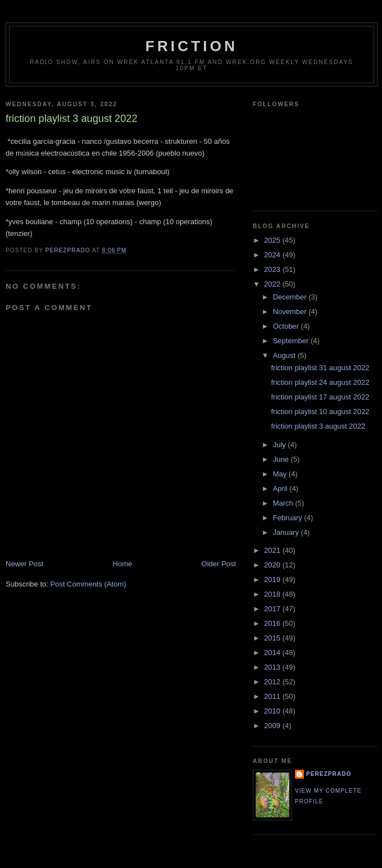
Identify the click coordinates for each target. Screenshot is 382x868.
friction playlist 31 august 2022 (320, 368)
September (292, 341)
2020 (273, 565)
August (285, 355)
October (287, 326)
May (281, 474)
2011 (273, 696)
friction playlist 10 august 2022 (320, 412)
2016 (273, 623)
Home (123, 564)
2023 (273, 269)
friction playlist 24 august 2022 (320, 382)
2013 (273, 667)
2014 (273, 653)
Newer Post (24, 564)
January (287, 532)
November (291, 312)
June (282, 459)
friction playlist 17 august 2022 (320, 397)
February (289, 518)
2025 (273, 240)
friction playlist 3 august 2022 (318, 426)
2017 (273, 609)
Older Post (219, 564)
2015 (273, 638)
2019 (273, 580)
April (281, 488)
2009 (273, 726)
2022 (273, 284)
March (284, 503)
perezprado (329, 774)
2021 (273, 550)
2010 (273, 711)
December (291, 297)
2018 (273, 594)
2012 (273, 682)
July (281, 445)
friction (192, 46)
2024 (273, 255)
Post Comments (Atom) (88, 584)
